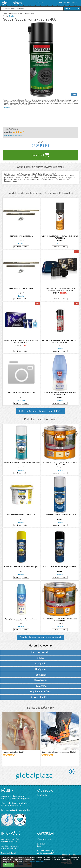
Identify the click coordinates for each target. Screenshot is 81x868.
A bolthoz (17, 247)
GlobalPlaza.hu (42, 795)
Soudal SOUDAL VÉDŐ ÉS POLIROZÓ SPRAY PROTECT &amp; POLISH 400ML (60, 342)
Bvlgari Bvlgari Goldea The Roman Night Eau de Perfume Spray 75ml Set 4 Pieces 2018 (60, 289)
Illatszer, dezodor (29, 13)
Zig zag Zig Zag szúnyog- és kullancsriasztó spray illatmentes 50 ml (60, 394)
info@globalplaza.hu (44, 839)
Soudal (11, 16)
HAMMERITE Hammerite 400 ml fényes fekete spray (60, 567)
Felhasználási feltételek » (10, 848)
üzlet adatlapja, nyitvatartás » (14, 135)
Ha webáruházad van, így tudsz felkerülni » (16, 810)
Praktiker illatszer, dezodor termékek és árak (41, 637)
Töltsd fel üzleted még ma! (12, 805)
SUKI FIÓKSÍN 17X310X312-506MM (21, 288)
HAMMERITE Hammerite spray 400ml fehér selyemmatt (21, 462)
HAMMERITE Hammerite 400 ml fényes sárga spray (21, 567)
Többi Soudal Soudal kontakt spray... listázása (40, 411)
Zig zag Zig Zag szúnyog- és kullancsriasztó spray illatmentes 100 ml (21, 620)
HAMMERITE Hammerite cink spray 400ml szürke (60, 515)
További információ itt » (38, 862)
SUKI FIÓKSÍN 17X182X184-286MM (21, 236)
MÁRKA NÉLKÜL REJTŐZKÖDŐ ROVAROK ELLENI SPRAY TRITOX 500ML (60, 237)
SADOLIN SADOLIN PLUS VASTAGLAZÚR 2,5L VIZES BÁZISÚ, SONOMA (60, 620)
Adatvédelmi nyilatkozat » (10, 846)
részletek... (7, 107)
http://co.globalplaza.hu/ (45, 853)
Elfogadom (9, 865)
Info (25, 247)
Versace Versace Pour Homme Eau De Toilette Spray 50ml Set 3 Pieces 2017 (21, 342)
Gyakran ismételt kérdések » (11, 839)
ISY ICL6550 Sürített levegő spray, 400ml (21, 393)
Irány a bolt (40, 155)
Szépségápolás (18, 13)
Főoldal (5, 13)
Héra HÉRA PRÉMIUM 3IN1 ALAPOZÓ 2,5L (21, 515)
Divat (10, 13)
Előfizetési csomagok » (9, 841)
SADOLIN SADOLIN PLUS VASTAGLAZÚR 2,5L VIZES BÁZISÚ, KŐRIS (60, 463)
